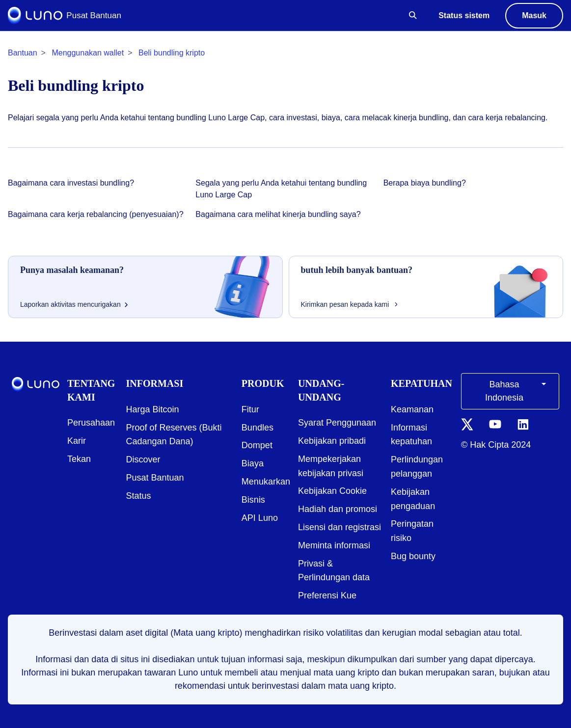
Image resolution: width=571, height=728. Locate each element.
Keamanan (412, 409)
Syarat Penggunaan (337, 423)
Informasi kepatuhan (411, 435)
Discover (143, 459)
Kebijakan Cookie (332, 491)
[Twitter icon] (467, 424)
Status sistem (464, 15)
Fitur (250, 409)
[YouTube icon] (495, 424)
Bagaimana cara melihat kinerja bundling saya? (278, 214)
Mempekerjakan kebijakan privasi (331, 466)
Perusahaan (91, 423)
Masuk (534, 15)
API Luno (260, 518)
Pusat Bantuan (155, 478)
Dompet (257, 445)
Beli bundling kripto (172, 53)
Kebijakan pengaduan (413, 499)
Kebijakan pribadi (332, 441)
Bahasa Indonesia (517, 390)
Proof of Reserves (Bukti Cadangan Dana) (174, 435)
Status (139, 496)
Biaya (253, 463)
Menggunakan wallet (88, 53)
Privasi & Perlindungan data (334, 571)
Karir (77, 441)
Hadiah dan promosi (338, 509)
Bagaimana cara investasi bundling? (71, 183)
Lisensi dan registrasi (340, 527)
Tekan (79, 459)
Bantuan (23, 53)
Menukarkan (266, 482)
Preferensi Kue (327, 595)
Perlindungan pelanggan (417, 467)
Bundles (258, 428)
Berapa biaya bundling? (425, 183)
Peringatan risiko (412, 531)
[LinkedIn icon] (523, 424)
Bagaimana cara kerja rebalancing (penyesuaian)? (96, 214)
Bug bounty (413, 556)
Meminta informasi (334, 545)
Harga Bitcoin (153, 409)
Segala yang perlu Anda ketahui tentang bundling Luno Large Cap (281, 189)
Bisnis (253, 500)
